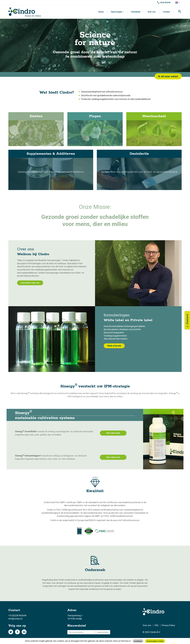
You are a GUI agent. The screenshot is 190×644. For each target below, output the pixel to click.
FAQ (156, 625)
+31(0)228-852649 (17, 615)
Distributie (136, 12)
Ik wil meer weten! (168, 76)
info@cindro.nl (15, 619)
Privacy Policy (168, 625)
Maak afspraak (114, 346)
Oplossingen (117, 12)
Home (101, 12)
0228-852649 (165, 3)
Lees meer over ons (30, 283)
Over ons (152, 12)
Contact (166, 12)
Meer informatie (113, 433)
